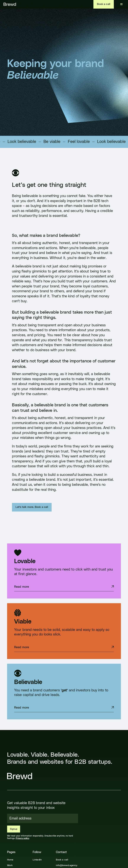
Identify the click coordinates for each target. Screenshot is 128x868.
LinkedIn (37, 860)
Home (10, 860)
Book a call (104, 4)
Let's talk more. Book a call (32, 507)
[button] (121, 4)
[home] (10, 4)
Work (10, 865)
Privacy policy (22, 838)
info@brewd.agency (67, 865)
